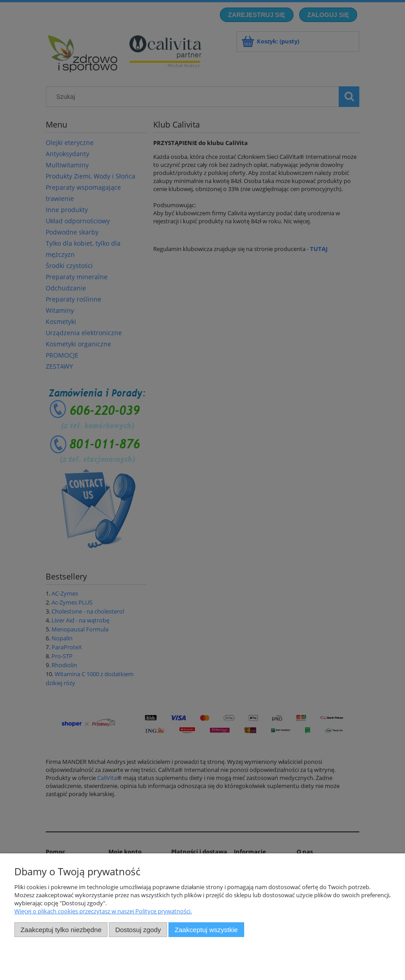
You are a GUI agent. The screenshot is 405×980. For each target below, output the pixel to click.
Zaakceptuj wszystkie (206, 930)
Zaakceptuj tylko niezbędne (61, 930)
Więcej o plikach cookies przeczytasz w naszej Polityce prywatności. (103, 911)
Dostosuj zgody (138, 930)
